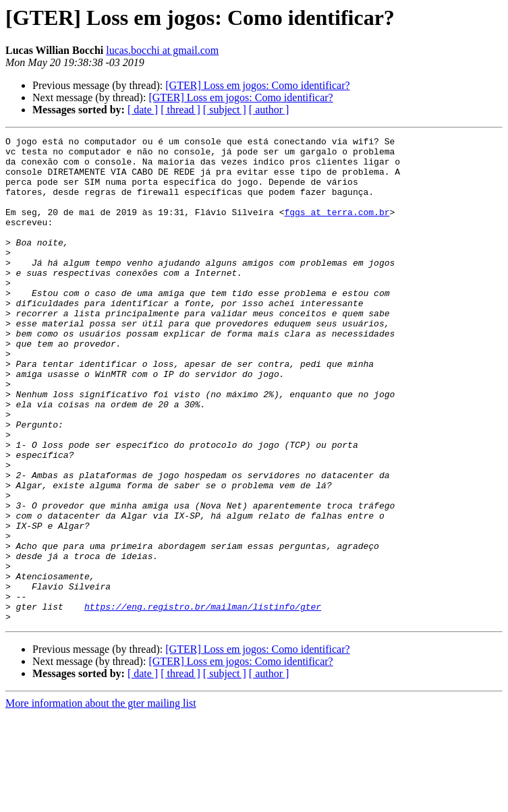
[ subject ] (225, 110)
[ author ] (269, 110)
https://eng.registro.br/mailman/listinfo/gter (203, 701)
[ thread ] (180, 110)
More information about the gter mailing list (101, 800)
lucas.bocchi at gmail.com (162, 50)
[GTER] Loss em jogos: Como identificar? (257, 85)
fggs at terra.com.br (337, 228)
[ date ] (143, 110)
